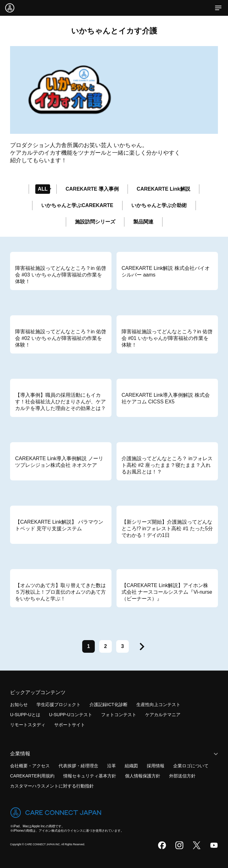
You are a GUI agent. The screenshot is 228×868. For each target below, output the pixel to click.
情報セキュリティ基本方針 (90, 776)
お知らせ (19, 705)
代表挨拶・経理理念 (78, 766)
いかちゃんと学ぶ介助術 (159, 205)
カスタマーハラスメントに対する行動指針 (52, 786)
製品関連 (143, 222)
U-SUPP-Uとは (25, 715)
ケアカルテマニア (163, 715)
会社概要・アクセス (30, 766)
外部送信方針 (182, 776)
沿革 (111, 766)
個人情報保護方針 (143, 776)
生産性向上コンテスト (158, 705)
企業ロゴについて (191, 766)
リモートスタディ (28, 725)
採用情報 (156, 766)
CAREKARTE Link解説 (163, 189)
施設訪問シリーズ (95, 222)
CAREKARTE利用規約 (32, 776)
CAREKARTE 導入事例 (92, 189)
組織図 (131, 766)
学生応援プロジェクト (59, 705)
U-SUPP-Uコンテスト (71, 715)
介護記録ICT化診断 (108, 705)
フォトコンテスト (119, 715)
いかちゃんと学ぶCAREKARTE (77, 205)
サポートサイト (70, 725)
